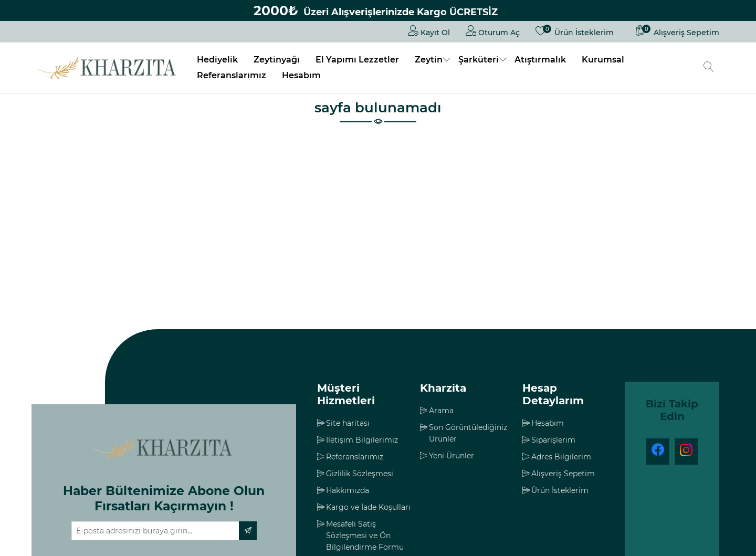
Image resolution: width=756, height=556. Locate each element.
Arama (441, 411)
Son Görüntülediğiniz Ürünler (468, 433)
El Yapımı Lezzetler (357, 60)
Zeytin (429, 60)
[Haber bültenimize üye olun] (155, 531)
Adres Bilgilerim (561, 457)
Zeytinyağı (277, 60)
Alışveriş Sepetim (563, 474)
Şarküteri (479, 60)
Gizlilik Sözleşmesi (360, 474)
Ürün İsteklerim (560, 490)
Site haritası (348, 423)
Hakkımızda (348, 490)
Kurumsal (603, 60)
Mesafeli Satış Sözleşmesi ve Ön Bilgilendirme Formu (365, 536)
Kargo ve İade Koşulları (368, 507)
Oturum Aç (493, 30)
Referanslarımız (232, 75)
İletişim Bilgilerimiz (362, 440)
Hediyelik (217, 60)
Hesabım (301, 75)
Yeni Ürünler (451, 456)
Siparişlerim (553, 440)
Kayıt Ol (429, 30)
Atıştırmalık (540, 60)
